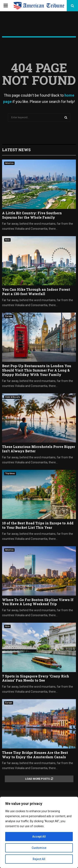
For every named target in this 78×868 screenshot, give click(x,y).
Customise (39, 848)
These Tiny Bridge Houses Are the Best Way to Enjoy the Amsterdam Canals (35, 755)
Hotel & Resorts (13, 397)
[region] (39, 832)
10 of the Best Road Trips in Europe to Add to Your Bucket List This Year (38, 525)
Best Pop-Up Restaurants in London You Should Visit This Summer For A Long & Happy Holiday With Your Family (37, 370)
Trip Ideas (10, 473)
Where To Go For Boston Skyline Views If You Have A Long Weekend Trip (38, 602)
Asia (7, 240)
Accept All (39, 837)
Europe (9, 316)
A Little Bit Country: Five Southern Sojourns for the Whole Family (32, 215)
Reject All (39, 859)
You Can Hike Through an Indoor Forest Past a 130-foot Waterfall (36, 292)
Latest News (16, 150)
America (9, 163)
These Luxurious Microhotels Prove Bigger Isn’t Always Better (39, 449)
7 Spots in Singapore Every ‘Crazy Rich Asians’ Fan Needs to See (36, 678)
